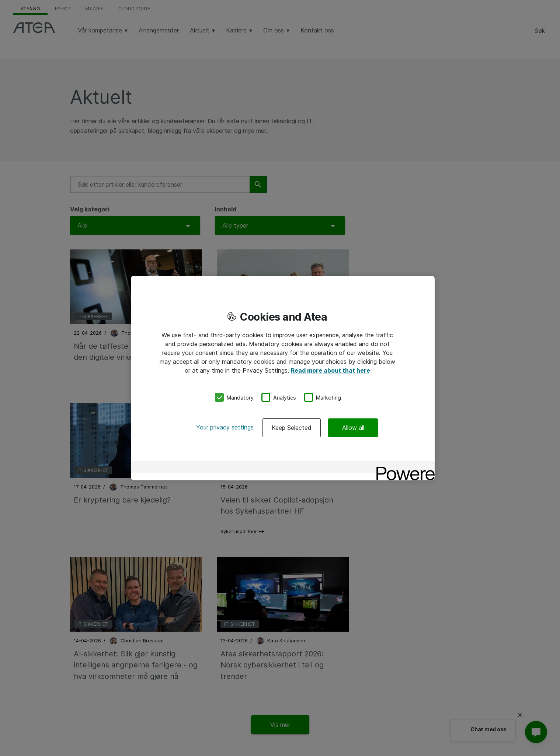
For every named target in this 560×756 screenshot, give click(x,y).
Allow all (353, 428)
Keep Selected (292, 428)
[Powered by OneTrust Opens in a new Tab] (403, 468)
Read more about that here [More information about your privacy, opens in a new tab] (331, 370)
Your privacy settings (225, 427)
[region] (283, 378)
